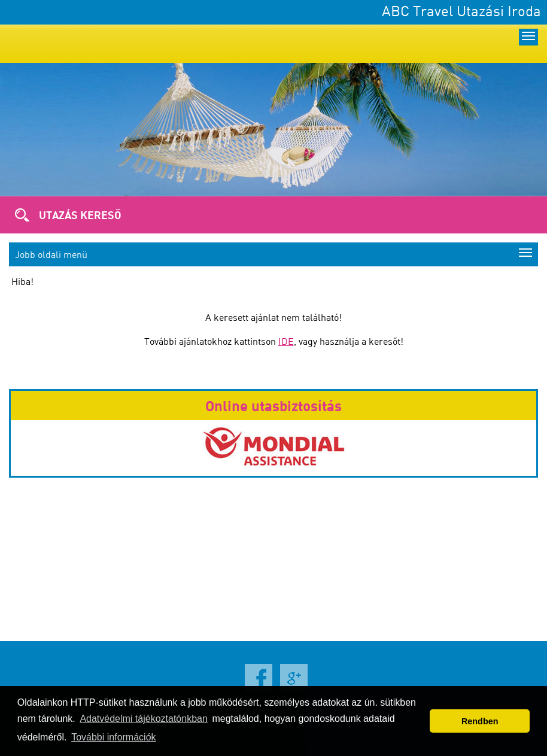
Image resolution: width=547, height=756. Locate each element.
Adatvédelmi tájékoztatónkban (143, 719)
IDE (286, 341)
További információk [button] (113, 737)
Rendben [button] (480, 721)
